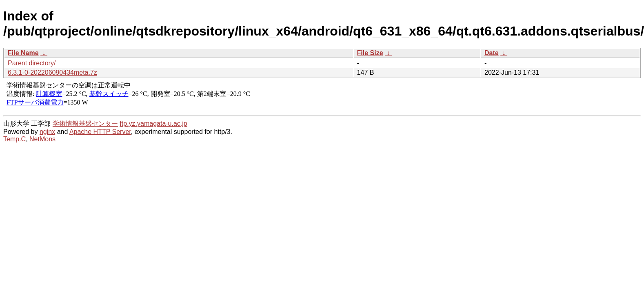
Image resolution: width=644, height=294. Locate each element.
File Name (23, 53)
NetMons (42, 139)
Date (492, 53)
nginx (47, 132)
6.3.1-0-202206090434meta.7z (52, 72)
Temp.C (14, 139)
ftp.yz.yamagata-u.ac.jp (153, 124)
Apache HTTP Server (100, 132)
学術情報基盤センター (85, 124)
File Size (370, 53)
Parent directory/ (32, 63)
